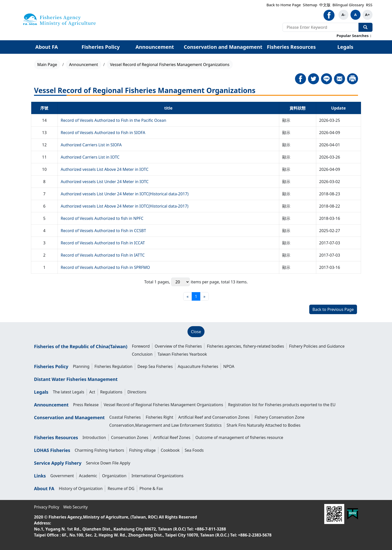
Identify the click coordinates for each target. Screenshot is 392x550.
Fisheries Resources (291, 47)
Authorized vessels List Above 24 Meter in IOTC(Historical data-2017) (125, 206)
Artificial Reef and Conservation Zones (214, 417)
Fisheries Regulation (113, 366)
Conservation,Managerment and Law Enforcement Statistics (165, 425)
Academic (88, 476)
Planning (81, 366)
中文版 (325, 5)
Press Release (86, 405)
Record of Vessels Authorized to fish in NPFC (102, 218)
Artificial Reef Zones (172, 437)
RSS (369, 5)
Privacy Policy (47, 507)
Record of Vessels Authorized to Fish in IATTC (103, 255)
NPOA (229, 366)
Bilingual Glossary (348, 5)
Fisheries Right (159, 417)
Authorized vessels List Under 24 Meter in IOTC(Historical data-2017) (125, 194)
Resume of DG (121, 488)
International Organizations (157, 476)
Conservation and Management (223, 47)
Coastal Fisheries (125, 417)
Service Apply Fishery (58, 463)
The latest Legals (68, 392)
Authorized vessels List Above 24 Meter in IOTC (105, 169)
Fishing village (142, 450)
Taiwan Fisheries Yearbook (182, 354)
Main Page (47, 65)
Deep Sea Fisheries (155, 366)
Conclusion (142, 354)
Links (40, 476)
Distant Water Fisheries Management (76, 379)
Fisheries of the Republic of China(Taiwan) (81, 346)
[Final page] (204, 296)
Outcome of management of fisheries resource (239, 437)
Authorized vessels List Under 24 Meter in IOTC (105, 182)
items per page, (196, 282)
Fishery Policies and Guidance (317, 346)
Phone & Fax (151, 488)
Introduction (94, 437)
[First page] (187, 296)
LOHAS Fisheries (52, 450)
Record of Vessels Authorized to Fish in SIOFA (103, 133)
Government (62, 476)
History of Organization (81, 488)
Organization (114, 476)
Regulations (111, 392)
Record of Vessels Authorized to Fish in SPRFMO (105, 267)
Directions (137, 392)
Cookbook (170, 450)
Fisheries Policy (101, 47)
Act (92, 392)
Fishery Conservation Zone (279, 417)
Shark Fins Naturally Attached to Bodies (264, 425)
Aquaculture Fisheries (198, 366)
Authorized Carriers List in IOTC (90, 157)
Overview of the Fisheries (178, 346)
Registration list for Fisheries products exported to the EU (282, 405)
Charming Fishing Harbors (99, 450)
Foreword (141, 346)
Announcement (155, 47)
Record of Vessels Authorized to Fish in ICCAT (103, 243)
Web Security (75, 507)
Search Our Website (365, 27)
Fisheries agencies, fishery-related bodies (245, 346)
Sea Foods (194, 450)
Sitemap (310, 5)
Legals (345, 47)
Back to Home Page (284, 5)
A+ (367, 15)
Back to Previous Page (333, 309)
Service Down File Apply (108, 463)
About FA (46, 47)
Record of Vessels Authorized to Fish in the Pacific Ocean (113, 120)
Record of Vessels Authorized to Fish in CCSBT (103, 231)
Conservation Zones (130, 437)
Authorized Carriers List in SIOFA (91, 145)
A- (343, 15)
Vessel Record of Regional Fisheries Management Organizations (163, 405)
